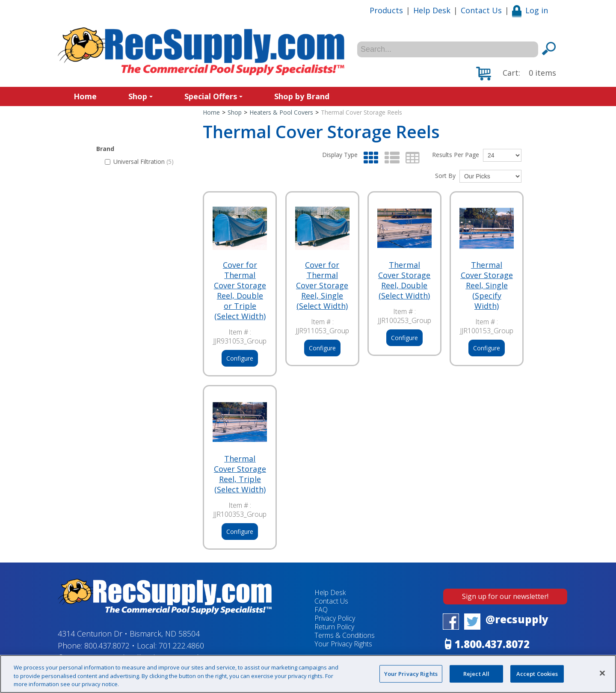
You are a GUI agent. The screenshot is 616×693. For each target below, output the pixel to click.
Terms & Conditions (345, 635)
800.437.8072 (107, 646)
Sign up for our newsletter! (505, 596)
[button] (516, 74)
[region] (308, 674)
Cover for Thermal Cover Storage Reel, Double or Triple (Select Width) (240, 290)
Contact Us (481, 10)
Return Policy (334, 627)
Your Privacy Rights (343, 644)
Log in (530, 10)
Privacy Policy (335, 618)
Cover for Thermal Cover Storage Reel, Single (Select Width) (322, 285)
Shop (141, 96)
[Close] (602, 673)
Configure (240, 358)
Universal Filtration (139, 161)
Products (386, 10)
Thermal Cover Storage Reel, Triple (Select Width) (240, 474)
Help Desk (432, 10)
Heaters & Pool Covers (281, 112)
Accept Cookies (537, 673)
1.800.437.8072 (492, 644)
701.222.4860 (181, 646)
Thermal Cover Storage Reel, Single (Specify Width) (487, 285)
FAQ (321, 610)
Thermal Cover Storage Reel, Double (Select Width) (404, 280)
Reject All (476, 673)
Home (85, 96)
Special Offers (213, 96)
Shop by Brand (302, 96)
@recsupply (517, 619)
